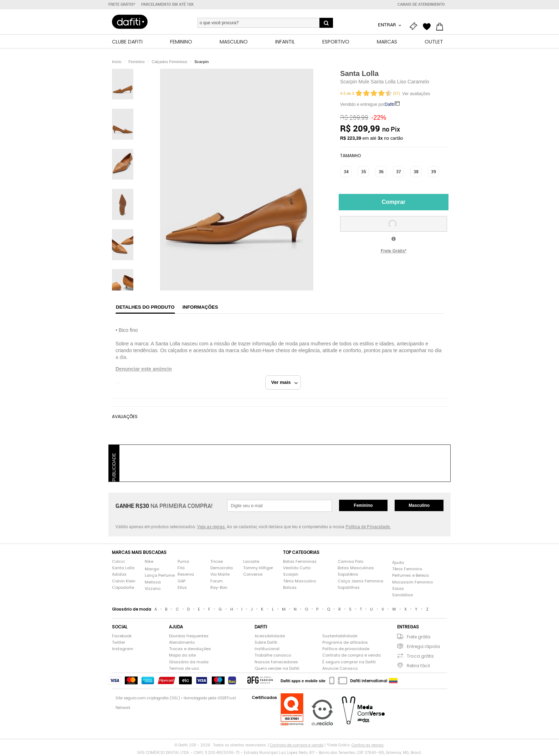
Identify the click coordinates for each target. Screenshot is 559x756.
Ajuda (398, 563)
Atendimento (182, 643)
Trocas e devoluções (190, 650)
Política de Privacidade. (368, 527)
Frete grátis (419, 637)
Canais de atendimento (421, 4)
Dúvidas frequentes (189, 636)
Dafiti (389, 105)
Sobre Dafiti (266, 643)
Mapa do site (182, 656)
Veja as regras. (211, 527)
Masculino (419, 506)
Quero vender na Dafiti (277, 669)
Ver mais (285, 383)
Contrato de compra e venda (352, 656)
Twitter (119, 643)
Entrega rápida (423, 647)
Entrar (388, 25)
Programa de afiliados (345, 643)
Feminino (363, 506)
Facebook (122, 636)
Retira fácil (418, 666)
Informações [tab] (200, 307)
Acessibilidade (270, 636)
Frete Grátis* (394, 251)
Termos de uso (184, 669)
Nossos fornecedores (276, 662)
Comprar (394, 203)
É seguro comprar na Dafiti (349, 662)
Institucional (267, 650)
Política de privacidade (346, 650)
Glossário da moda (189, 662)
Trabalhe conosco (273, 656)
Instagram (123, 650)
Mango (152, 570)
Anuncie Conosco (340, 669)
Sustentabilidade (340, 636)
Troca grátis (420, 657)
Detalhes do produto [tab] (145, 307)
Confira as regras (368, 745)
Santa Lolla (359, 74)
